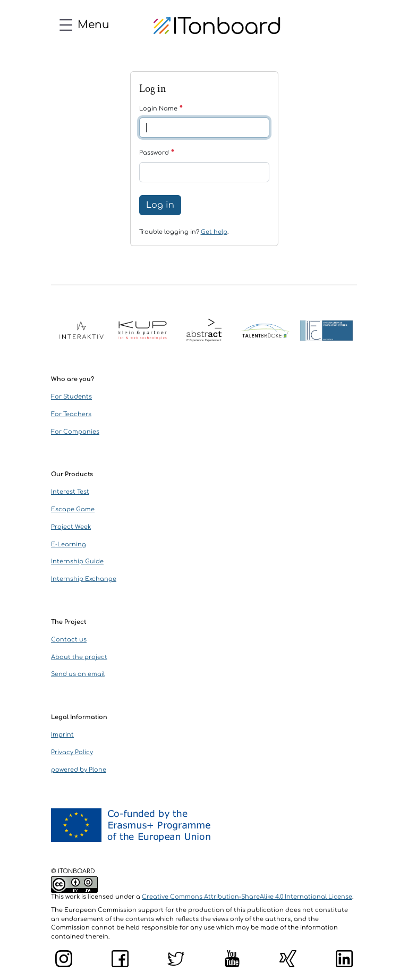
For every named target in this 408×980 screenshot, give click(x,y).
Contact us (69, 640)
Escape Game (73, 509)
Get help (214, 232)
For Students (71, 397)
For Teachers (71, 414)
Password (157, 153)
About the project (79, 657)
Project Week (71, 527)
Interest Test (70, 492)
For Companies (75, 432)
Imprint (62, 735)
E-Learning (69, 544)
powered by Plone (79, 770)
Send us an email (78, 674)
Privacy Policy (72, 752)
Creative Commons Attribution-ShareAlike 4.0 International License (247, 897)
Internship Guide (77, 561)
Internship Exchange (84, 579)
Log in (160, 205)
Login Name (161, 109)
